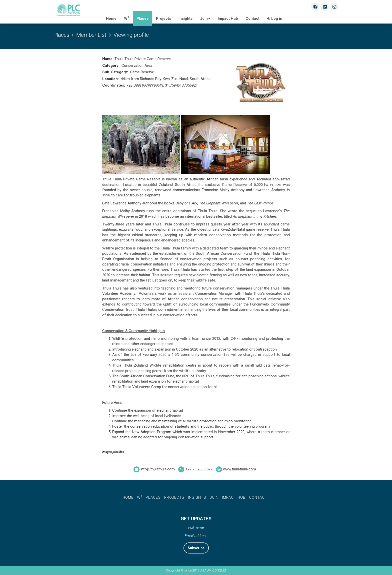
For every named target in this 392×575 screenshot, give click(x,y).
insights (197, 497)
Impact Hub (228, 19)
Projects (163, 19)
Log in (275, 19)
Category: (111, 66)
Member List (91, 35)
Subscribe (196, 548)
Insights (185, 19)
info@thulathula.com (158, 469)
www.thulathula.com (239, 469)
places (153, 497)
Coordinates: (114, 85)
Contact (252, 19)
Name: (108, 59)
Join (205, 19)
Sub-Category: (116, 72)
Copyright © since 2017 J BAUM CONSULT (196, 570)
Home (113, 17)
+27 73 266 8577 (199, 469)
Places (142, 19)
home (128, 497)
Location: (111, 79)
